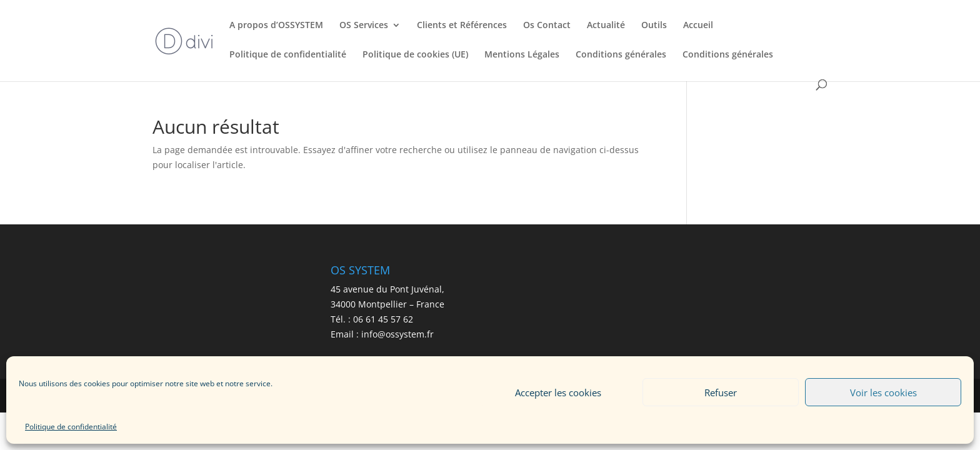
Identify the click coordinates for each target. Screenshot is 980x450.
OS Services (364, 26)
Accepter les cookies (558, 392)
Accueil (698, 26)
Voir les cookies (883, 392)
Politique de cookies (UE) (415, 55)
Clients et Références (462, 26)
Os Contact (547, 26)
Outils (654, 26)
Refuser (721, 392)
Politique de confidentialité (71, 427)
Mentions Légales (522, 55)
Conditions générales (621, 55)
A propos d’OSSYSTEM (276, 26)
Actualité (606, 26)
